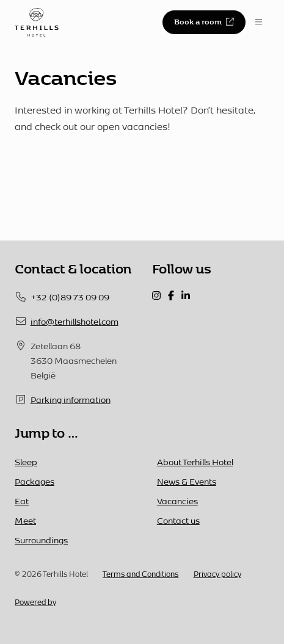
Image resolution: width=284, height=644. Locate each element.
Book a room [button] (204, 21)
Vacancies (177, 501)
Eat (22, 501)
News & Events (187, 481)
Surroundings (41, 540)
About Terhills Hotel (195, 462)
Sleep (26, 462)
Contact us (178, 520)
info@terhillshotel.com (75, 321)
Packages (35, 481)
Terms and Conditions (140, 574)
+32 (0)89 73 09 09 (70, 297)
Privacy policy (217, 574)
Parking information (71, 400)
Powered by (35, 602)
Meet (25, 520)
